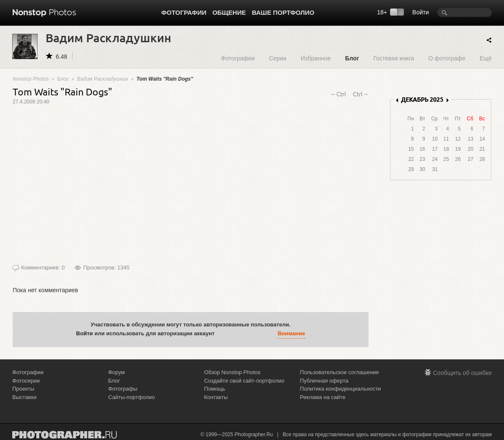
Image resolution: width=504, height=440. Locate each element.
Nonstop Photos (31, 79)
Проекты (23, 389)
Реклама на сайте (323, 397)
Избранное (316, 58)
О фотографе (447, 58)
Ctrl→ (361, 94)
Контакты (216, 397)
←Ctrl (338, 94)
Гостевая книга (393, 58)
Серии (278, 58)
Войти (421, 12)
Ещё (486, 58)
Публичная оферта (324, 381)
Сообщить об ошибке (462, 373)
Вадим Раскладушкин (103, 79)
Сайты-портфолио (131, 397)
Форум (117, 372)
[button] (223, 334)
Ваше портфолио (283, 12)
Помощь (214, 389)
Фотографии (184, 12)
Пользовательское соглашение (340, 372)
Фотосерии (26, 381)
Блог (352, 58)
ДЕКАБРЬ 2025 (422, 99)
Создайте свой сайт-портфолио (244, 381)
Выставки (24, 397)
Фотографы (123, 389)
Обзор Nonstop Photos (232, 372)
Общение (229, 12)
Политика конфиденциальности (341, 389)
